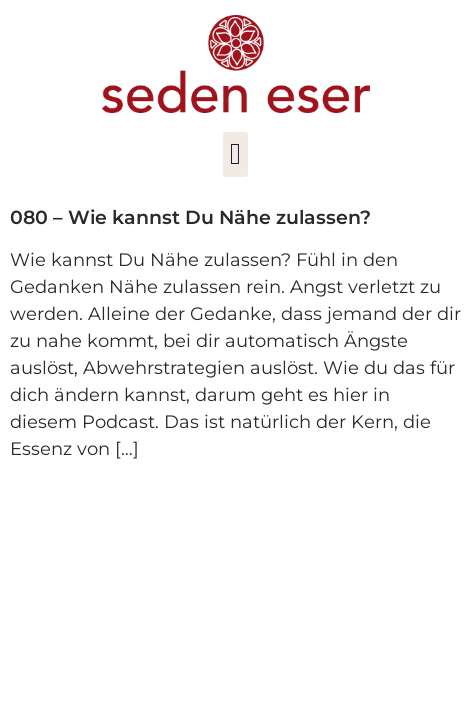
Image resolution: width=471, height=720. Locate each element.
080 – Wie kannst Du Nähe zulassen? (190, 217)
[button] (236, 154)
